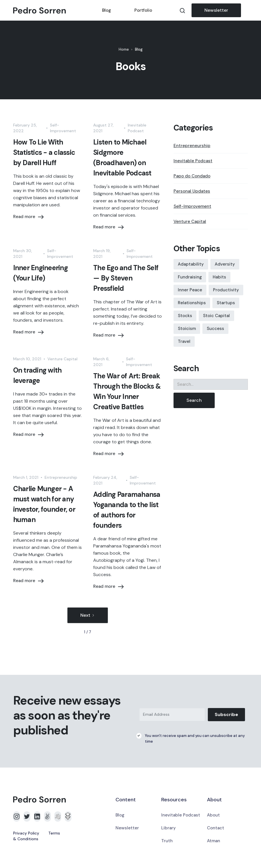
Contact (216, 828)
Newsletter (216, 10)
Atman (214, 841)
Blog (106, 10)
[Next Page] (88, 615)
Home (124, 49)
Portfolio (143, 10)
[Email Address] (172, 715)
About (213, 815)
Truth (167, 841)
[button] (244, 10)
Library (169, 828)
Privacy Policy (26, 833)
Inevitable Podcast (181, 815)
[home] (52, 10)
